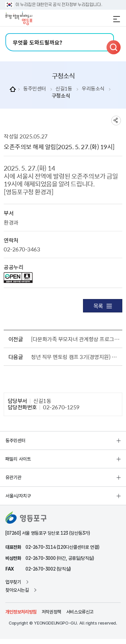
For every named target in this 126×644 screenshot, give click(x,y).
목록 (103, 306)
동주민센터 (35, 89)
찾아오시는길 (17, 590)
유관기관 (13, 477)
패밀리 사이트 (18, 459)
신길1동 (64, 89)
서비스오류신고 (80, 612)
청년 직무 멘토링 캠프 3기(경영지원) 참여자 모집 (75, 357)
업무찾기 (13, 582)
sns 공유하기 (116, 121)
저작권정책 (51, 612)
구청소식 (61, 96)
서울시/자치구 (18, 496)
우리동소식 (93, 89)
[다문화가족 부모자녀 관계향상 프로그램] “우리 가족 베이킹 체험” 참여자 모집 (75, 339)
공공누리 (13, 267)
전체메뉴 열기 (117, 19)
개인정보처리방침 (21, 612)
